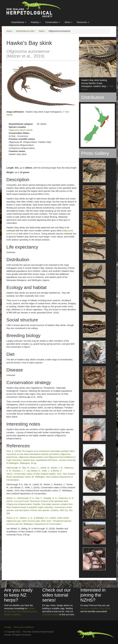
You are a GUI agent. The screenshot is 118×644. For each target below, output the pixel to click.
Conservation (53, 22)
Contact (8, 627)
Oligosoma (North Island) (21, 130)
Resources (83, 22)
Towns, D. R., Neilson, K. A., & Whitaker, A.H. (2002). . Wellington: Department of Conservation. (39, 521)
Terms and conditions (24, 627)
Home (9, 31)
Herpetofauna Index (25, 31)
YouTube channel (50, 614)
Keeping (36, 22)
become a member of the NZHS (95, 608)
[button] (92, 171)
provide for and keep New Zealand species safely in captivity (21, 611)
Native (42, 31)
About (68, 22)
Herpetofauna (19, 22)
